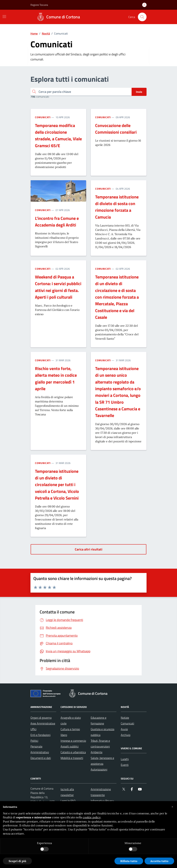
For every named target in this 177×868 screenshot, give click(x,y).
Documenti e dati (41, 758)
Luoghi (125, 759)
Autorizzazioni (99, 769)
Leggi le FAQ (68, 801)
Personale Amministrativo (40, 749)
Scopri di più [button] (17, 861)
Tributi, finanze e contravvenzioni (100, 744)
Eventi (125, 765)
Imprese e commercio (73, 741)
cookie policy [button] (92, 817)
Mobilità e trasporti (72, 758)
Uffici (33, 729)
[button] (172, 807)
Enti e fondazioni (40, 735)
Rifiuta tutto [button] (129, 861)
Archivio (126, 735)
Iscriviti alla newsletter (67, 792)
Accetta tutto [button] (159, 861)
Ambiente (97, 752)
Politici (34, 741)
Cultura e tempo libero (70, 732)
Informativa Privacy (102, 801)
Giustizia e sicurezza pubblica (102, 732)
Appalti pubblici (70, 746)
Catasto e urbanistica (73, 752)
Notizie (125, 718)
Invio (139, 92)
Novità (46, 33)
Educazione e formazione (99, 720)
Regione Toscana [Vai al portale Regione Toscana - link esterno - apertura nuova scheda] (39, 5)
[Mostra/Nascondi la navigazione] (4, 17)
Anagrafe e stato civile (71, 720)
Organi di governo (41, 718)
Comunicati (43, 117)
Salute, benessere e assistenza (102, 761)
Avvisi (124, 729)
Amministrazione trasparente (101, 792)
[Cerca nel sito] (142, 17)
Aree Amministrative (43, 723)
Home (34, 33)
